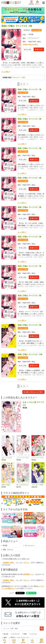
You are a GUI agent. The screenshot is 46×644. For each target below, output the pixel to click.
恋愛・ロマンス (8, 550)
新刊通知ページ (29, 574)
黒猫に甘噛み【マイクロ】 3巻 (30, 148)
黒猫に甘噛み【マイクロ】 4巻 (30, 178)
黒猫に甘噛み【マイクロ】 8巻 (30, 296)
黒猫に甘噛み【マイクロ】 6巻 (30, 237)
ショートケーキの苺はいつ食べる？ (38, 458)
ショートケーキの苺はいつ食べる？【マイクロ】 (23, 458)
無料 (5, 638)
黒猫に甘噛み (6, 485)
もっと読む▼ (6, 72)
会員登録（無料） (9, 563)
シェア (12, 593)
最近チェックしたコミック (20, 638)
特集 (25, 634)
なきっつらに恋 (7, 458)
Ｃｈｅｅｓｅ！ (34, 38)
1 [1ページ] (18, 84)
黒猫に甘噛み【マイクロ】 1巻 (30, 89)
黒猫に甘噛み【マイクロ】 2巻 (30, 119)
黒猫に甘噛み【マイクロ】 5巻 (30, 207)
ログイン (37, 3)
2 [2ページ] (21, 84)
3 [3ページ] (24, 84)
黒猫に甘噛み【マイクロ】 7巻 (30, 266)
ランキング (16, 634)
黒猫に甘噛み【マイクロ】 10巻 (30, 354)
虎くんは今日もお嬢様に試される (23, 485)
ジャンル (34, 634)
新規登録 (31, 3)
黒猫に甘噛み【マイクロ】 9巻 (30, 325)
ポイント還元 (37, 30)
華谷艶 (31, 34)
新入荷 (6, 634)
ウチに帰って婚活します (38, 485)
